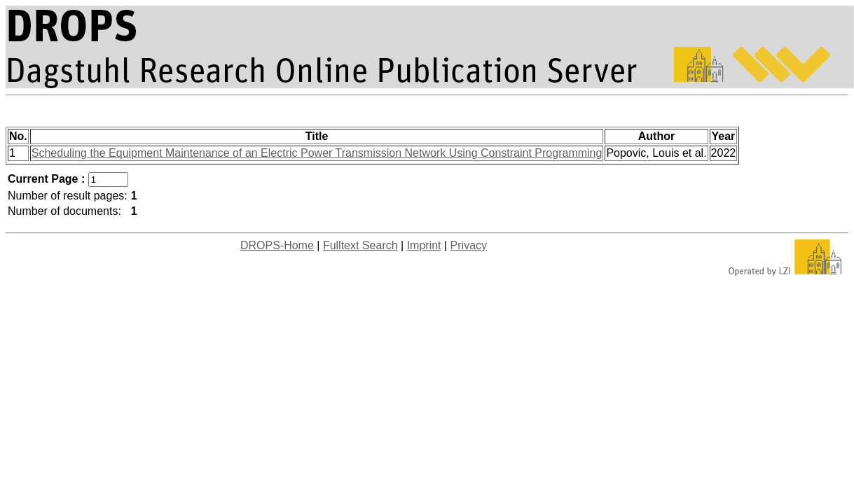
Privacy (469, 245)
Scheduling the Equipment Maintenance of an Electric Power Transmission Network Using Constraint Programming (317, 153)
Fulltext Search (360, 245)
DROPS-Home (277, 245)
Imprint (424, 245)
